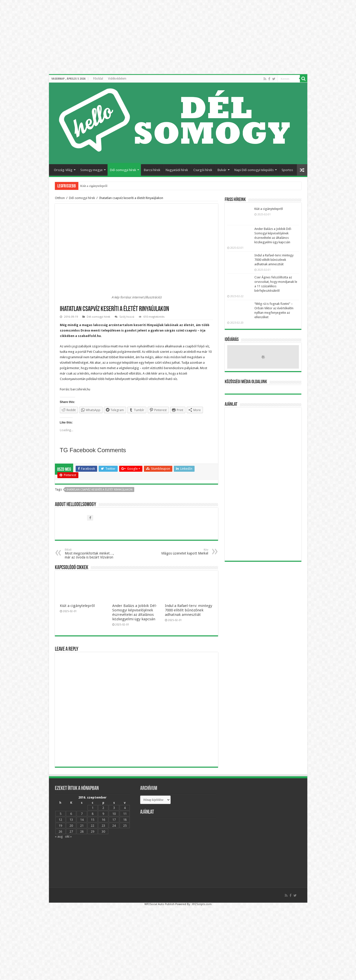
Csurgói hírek (203, 170)
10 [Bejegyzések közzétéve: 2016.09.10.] (114, 814)
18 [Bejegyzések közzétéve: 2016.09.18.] (125, 820)
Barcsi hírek (152, 170)
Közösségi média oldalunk (246, 382)
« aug (59, 836)
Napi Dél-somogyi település (254, 170)
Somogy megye (91, 170)
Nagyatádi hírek (177, 170)
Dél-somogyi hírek (123, 170)
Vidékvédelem (117, 79)
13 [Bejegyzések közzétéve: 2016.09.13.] (71, 820)
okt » (68, 836)
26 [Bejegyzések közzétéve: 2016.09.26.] (60, 832)
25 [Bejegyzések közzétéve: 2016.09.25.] (125, 826)
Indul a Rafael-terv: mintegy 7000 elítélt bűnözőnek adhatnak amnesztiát (189, 610)
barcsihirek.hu (80, 389)
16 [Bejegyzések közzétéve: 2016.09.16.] (103, 820)
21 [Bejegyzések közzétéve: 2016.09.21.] (82, 826)
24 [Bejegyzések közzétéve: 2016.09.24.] (114, 826)
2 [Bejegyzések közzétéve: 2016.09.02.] (103, 808)
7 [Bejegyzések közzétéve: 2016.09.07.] (82, 814)
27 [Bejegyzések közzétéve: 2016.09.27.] (71, 832)
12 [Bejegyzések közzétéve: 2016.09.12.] (60, 820)
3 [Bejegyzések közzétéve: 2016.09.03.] (114, 808)
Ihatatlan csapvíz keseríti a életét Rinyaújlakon (100, 490)
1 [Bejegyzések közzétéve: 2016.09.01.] (93, 808)
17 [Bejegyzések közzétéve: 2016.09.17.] (114, 820)
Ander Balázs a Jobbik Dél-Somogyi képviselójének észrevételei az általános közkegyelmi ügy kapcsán (135, 612)
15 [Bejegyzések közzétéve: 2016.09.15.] (92, 820)
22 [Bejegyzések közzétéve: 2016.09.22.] (92, 826)
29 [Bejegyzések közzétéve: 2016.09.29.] (92, 832)
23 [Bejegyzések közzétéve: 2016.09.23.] (103, 826)
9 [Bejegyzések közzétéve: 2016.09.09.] (103, 814)
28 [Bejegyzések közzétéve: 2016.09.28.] (82, 832)
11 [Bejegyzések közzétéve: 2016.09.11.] (125, 814)
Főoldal (98, 79)
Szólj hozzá (127, 317)
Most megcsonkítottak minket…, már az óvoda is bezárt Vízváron (90, 554)
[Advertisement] (263, 484)
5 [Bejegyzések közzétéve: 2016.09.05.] (60, 814)
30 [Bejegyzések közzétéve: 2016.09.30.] (103, 832)
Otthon (60, 198)
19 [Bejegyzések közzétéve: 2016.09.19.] (60, 826)
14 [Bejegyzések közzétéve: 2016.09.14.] (82, 820)
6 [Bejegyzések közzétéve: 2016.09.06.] (71, 814)
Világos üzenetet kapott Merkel (183, 552)
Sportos (287, 170)
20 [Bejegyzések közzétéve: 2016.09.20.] (71, 826)
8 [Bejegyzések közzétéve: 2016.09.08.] (93, 814)
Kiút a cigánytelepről (94, 186)
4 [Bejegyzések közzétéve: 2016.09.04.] (125, 808)
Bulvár (222, 170)
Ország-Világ (63, 170)
